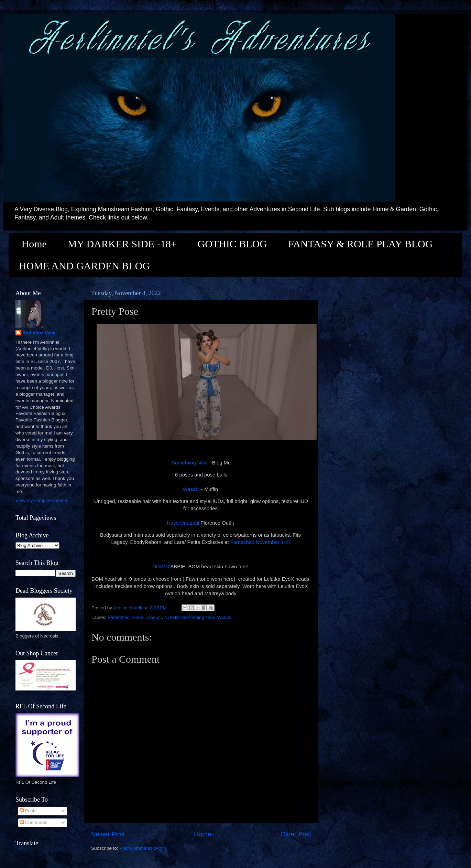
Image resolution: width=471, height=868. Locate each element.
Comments (34, 822)
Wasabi (191, 489)
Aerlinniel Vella (39, 333)
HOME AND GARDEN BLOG (84, 266)
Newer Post (108, 834)
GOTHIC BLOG (232, 244)
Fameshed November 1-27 (261, 542)
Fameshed (119, 617)
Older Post (296, 834)
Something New (190, 463)
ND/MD (161, 567)
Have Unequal (184, 523)
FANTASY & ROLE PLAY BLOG (360, 244)
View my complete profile (41, 500)
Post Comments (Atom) (144, 848)
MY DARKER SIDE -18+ (122, 244)
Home (34, 244)
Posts (28, 811)
